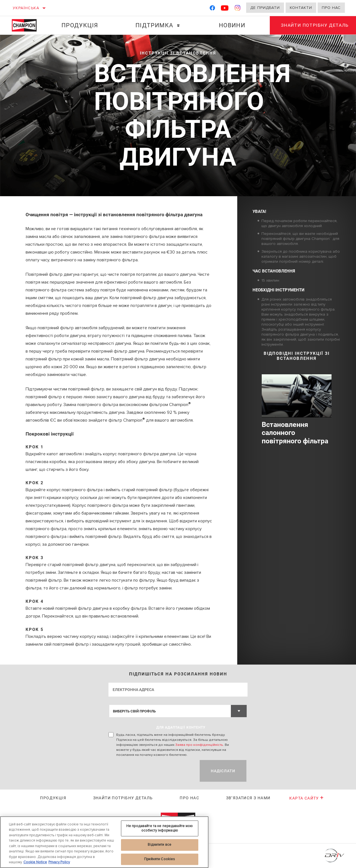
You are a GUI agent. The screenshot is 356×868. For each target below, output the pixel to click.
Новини (232, 25)
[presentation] (151, 771)
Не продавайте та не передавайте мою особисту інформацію (160, 828)
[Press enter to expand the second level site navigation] (178, 25)
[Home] (27, 25)
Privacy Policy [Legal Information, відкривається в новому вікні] (59, 862)
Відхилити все (160, 845)
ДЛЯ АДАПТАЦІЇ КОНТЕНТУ (181, 727)
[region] (104, 842)
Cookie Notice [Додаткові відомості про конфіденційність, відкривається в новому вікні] (35, 862)
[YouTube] (225, 9)
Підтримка (154, 25)
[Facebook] (212, 9)
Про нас (331, 8)
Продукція (80, 25)
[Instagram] (238, 9)
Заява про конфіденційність (199, 745)
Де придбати (265, 8)
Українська (26, 8)
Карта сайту (306, 798)
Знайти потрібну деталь (123, 798)
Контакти (301, 8)
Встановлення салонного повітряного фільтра (295, 433)
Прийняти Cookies (160, 859)
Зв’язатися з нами (248, 798)
